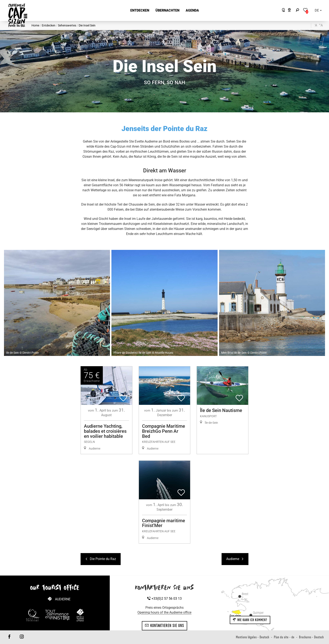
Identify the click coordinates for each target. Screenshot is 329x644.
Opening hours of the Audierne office (164, 612)
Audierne (63, 599)
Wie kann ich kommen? (250, 620)
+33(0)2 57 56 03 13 (164, 599)
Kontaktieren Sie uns (164, 626)
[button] (140, 11)
